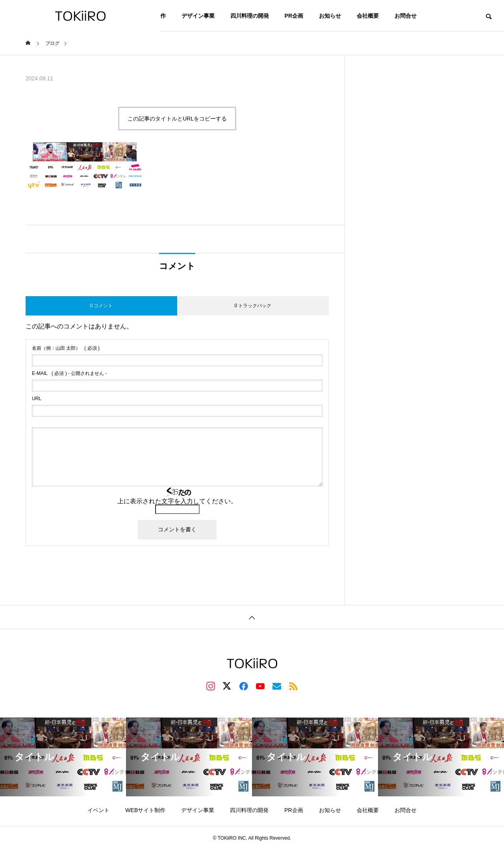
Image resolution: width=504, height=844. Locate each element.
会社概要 (368, 16)
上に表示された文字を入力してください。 (177, 501)
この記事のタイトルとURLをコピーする (177, 119)
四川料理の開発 (250, 16)
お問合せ (406, 16)
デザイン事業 (198, 16)
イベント (98, 810)
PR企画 (294, 16)
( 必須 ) (66, 348)
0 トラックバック (253, 306)
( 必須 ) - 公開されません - (69, 373)
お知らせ (330, 16)
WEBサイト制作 (145, 810)
